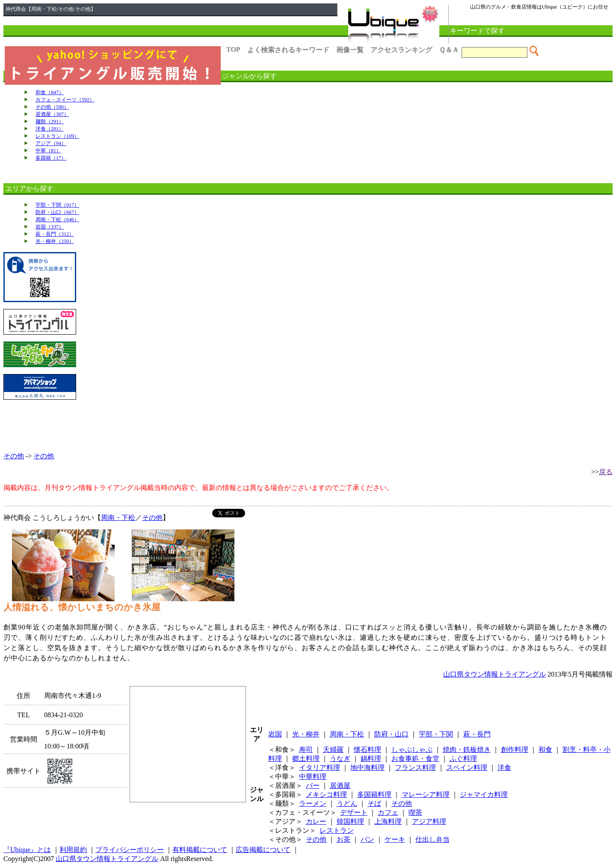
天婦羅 (333, 750)
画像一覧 (350, 50)
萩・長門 (477, 734)
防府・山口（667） (57, 212)
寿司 (306, 750)
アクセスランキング (401, 50)
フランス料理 (415, 768)
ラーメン (313, 803)
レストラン (337, 830)
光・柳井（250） (55, 241)
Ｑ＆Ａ (449, 50)
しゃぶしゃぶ (412, 750)
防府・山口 (391, 734)
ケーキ (395, 839)
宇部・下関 (436, 734)
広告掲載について (263, 850)
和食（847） (50, 92)
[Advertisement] (308, 426)
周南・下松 (118, 518)
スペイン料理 (467, 768)
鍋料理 (371, 759)
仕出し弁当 (432, 839)
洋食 (504, 768)
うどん (347, 803)
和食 (545, 750)
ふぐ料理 (463, 759)
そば (374, 803)
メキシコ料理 (326, 794)
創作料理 (515, 750)
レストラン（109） (57, 136)
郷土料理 (306, 759)
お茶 (344, 839)
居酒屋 (340, 785)
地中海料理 (367, 768)
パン (367, 839)
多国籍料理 (374, 794)
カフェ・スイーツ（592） (65, 100)
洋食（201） (50, 129)
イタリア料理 (320, 768)
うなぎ (340, 759)
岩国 (275, 734)
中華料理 (313, 776)
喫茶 (415, 812)
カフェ (388, 812)
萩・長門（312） (55, 234)
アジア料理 (429, 821)
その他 (14, 456)
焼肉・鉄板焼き (467, 750)
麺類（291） (50, 122)
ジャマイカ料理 (484, 794)
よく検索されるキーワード (288, 50)
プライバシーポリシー (130, 850)
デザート (354, 812)
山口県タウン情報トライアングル (495, 674)
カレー (316, 821)
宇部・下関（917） (57, 205)
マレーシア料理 (426, 794)
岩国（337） (50, 227)
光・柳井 (306, 734)
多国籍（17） (51, 158)
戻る (606, 472)
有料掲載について (200, 850)
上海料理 (388, 821)
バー (313, 785)
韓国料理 (350, 821)
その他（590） (52, 107)
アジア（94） (51, 143)
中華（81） (48, 151)
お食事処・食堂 (415, 759)
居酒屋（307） (52, 114)
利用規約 (73, 850)
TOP (233, 49)
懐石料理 (367, 750)
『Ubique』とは (27, 850)
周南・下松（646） (57, 220)
